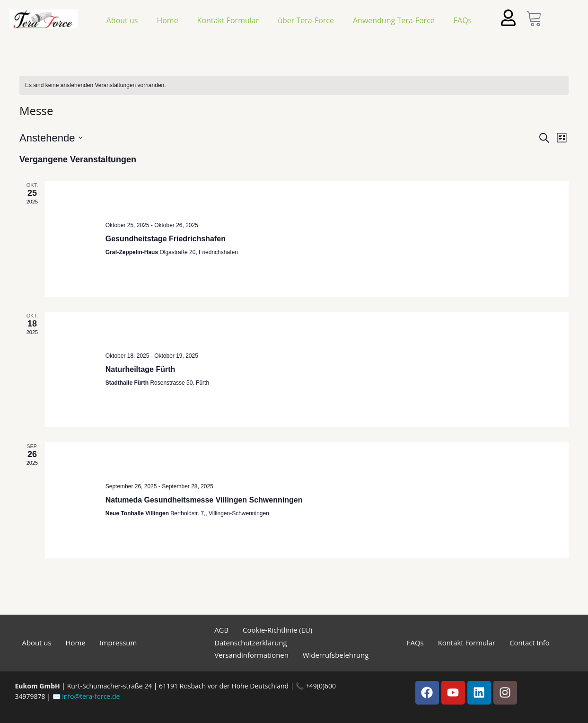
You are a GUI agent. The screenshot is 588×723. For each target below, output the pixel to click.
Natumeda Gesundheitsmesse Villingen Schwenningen (204, 500)
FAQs (463, 20)
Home (167, 20)
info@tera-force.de (91, 696)
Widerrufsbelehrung (337, 655)
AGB (221, 630)
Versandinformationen (252, 655)
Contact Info (530, 643)
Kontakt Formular (228, 20)
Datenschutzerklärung (251, 643)
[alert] (294, 85)
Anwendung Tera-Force (394, 20)
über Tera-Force (306, 20)
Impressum (118, 643)
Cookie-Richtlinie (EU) (278, 630)
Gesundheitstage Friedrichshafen (166, 239)
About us (122, 20)
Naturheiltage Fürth (140, 369)
